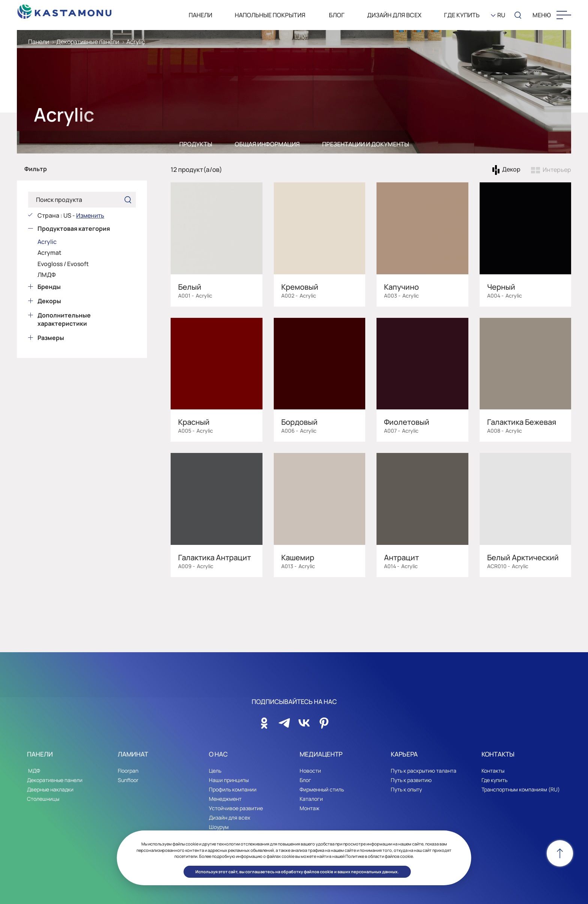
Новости (310, 771)
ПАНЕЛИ (200, 15)
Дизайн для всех (394, 15)
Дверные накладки (50, 789)
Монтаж (310, 808)
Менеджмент (225, 799)
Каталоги (311, 799)
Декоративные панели (88, 42)
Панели (39, 42)
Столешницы (43, 799)
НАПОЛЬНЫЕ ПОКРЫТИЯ (270, 15)
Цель (215, 771)
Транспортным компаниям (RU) (521, 789)
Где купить (494, 780)
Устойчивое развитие (236, 808)
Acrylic (136, 42)
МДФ (34, 771)
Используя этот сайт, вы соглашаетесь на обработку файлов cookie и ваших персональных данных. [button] (297, 872)
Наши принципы (229, 780)
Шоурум (219, 827)
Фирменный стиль (322, 789)
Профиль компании (233, 789)
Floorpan (128, 771)
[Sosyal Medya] (264, 721)
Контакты (493, 771)
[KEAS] (65, 10)
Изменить (90, 215)
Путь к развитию (411, 780)
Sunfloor (128, 780)
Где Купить (462, 15)
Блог (305, 780)
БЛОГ (336, 15)
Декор (511, 170)
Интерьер (557, 170)
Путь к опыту (406, 789)
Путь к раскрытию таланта (424, 771)
